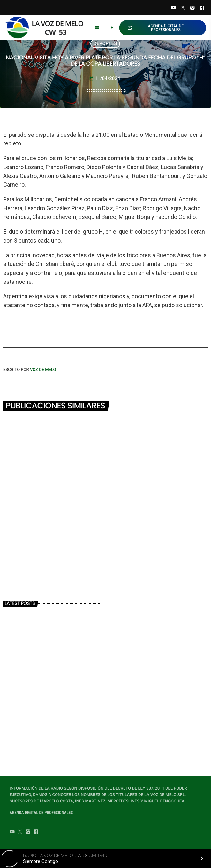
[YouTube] (173, 8)
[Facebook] (202, 8)
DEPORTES (105, 43)
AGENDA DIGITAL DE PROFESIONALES (155, 28)
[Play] (112, 28)
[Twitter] (183, 8)
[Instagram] (192, 8)
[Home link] (47, 28)
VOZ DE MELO (43, 370)
